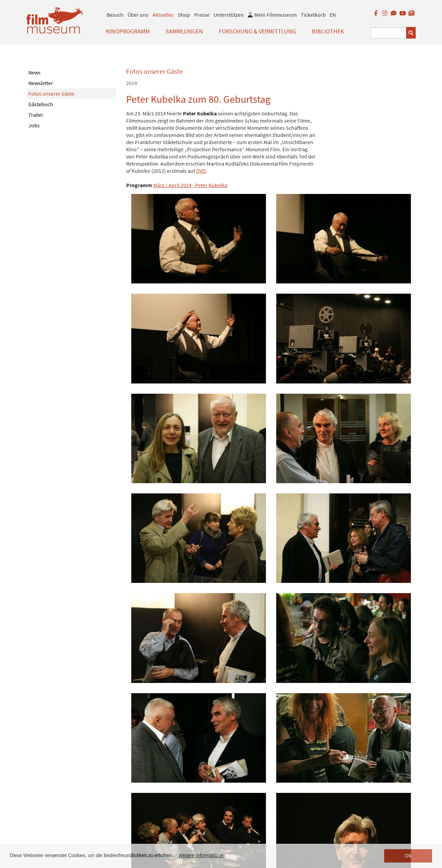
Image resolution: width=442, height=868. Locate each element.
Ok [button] (408, 856)
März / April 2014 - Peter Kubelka (190, 185)
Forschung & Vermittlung (257, 31)
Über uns (138, 15)
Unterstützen (229, 15)
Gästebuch (41, 104)
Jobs (34, 125)
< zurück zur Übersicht (152, 810)
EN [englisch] (333, 15)
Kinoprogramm (128, 31)
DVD (201, 171)
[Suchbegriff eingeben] (389, 33)
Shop (184, 15)
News (35, 72)
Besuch (115, 15)
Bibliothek (328, 31)
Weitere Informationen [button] (202, 855)
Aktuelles (163, 15)
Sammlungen (184, 31)
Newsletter (41, 83)
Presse (202, 15)
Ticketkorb (313, 15)
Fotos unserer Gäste (51, 94)
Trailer (36, 115)
